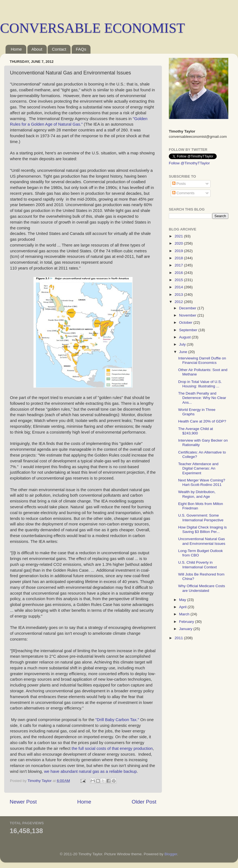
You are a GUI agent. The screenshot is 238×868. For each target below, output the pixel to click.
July (183, 344)
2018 (179, 258)
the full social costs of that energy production (112, 748)
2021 (179, 236)
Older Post (144, 802)
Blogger (171, 854)
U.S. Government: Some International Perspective (201, 518)
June (184, 352)
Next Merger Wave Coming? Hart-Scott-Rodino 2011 (202, 482)
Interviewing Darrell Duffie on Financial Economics (202, 360)
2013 (179, 295)
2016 (179, 273)
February (187, 622)
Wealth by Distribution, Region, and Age (197, 494)
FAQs (81, 49)
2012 (179, 302)
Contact (59, 49)
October (186, 322)
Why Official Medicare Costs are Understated (202, 588)
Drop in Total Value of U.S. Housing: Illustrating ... (200, 384)
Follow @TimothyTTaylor (189, 163)
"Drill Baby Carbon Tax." (117, 720)
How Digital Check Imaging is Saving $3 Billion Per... (203, 529)
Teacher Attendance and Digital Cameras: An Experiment (198, 468)
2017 (179, 265)
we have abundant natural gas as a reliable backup (90, 771)
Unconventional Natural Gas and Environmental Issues (202, 541)
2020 (179, 243)
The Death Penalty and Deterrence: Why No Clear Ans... (202, 398)
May (183, 600)
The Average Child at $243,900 (196, 431)
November (188, 315)
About (37, 49)
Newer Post (23, 802)
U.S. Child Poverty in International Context (198, 565)
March (185, 614)
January (186, 629)
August (185, 337)
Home (16, 49)
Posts (179, 184)
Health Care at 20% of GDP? (202, 421)
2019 (179, 251)
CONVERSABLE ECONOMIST (92, 28)
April (183, 607)
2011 (179, 638)
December (188, 308)
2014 (179, 287)
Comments (183, 193)
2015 (179, 280)
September (189, 330)
